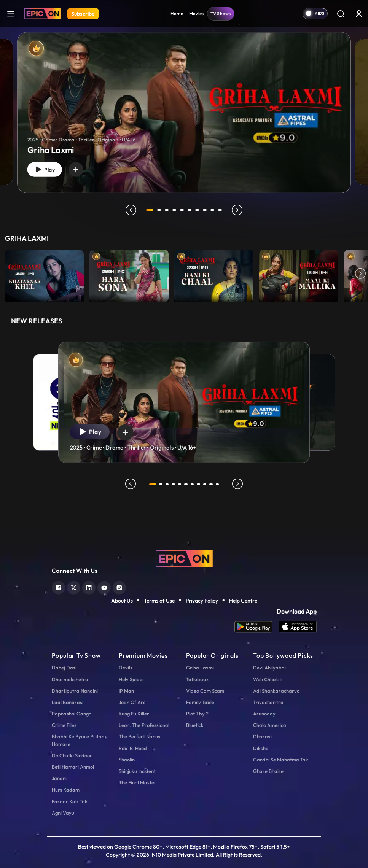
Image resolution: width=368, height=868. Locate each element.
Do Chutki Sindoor (72, 755)
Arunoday (264, 714)
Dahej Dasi (64, 668)
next (239, 210)
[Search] (341, 14)
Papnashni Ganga (72, 714)
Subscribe (83, 14)
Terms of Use (159, 601)
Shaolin (127, 760)
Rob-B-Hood (133, 748)
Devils (126, 668)
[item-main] (44, 274)
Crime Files (64, 725)
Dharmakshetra (70, 679)
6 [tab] (191, 210)
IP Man (126, 691)
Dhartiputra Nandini (75, 691)
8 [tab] (206, 210)
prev (130, 210)
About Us (122, 601)
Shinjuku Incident (137, 771)
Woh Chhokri (267, 679)
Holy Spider (132, 679)
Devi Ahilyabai (269, 668)
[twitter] (74, 587)
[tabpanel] (184, 106)
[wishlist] (81, 168)
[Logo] (43, 14)
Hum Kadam (66, 790)
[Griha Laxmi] (184, 113)
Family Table (200, 702)
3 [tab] (168, 210)
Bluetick (195, 725)
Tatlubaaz (197, 679)
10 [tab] (221, 210)
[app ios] (298, 627)
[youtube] (104, 587)
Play (47, 168)
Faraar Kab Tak (70, 801)
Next (360, 274)
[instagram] (119, 587)
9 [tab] (214, 210)
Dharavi (262, 736)
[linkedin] (89, 587)
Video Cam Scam (205, 691)
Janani (59, 778)
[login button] (359, 14)
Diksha (261, 748)
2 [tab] (161, 210)
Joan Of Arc (132, 702)
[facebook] (58, 587)
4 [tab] (176, 210)
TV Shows (221, 14)
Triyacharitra (268, 702)
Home (177, 14)
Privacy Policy (202, 601)
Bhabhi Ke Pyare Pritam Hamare (79, 740)
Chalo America (270, 725)
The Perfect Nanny (140, 736)
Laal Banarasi (68, 702)
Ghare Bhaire (268, 771)
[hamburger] (11, 14)
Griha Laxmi (200, 668)
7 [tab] (199, 210)
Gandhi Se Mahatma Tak (281, 760)
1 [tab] (150, 210)
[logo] (184, 558)
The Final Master (138, 782)
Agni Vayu (63, 813)
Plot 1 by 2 (197, 714)
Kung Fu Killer (134, 714)
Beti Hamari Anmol (73, 767)
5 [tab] (183, 210)
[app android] (256, 627)
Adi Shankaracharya (276, 691)
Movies (197, 14)
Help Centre (243, 601)
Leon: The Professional (144, 725)
